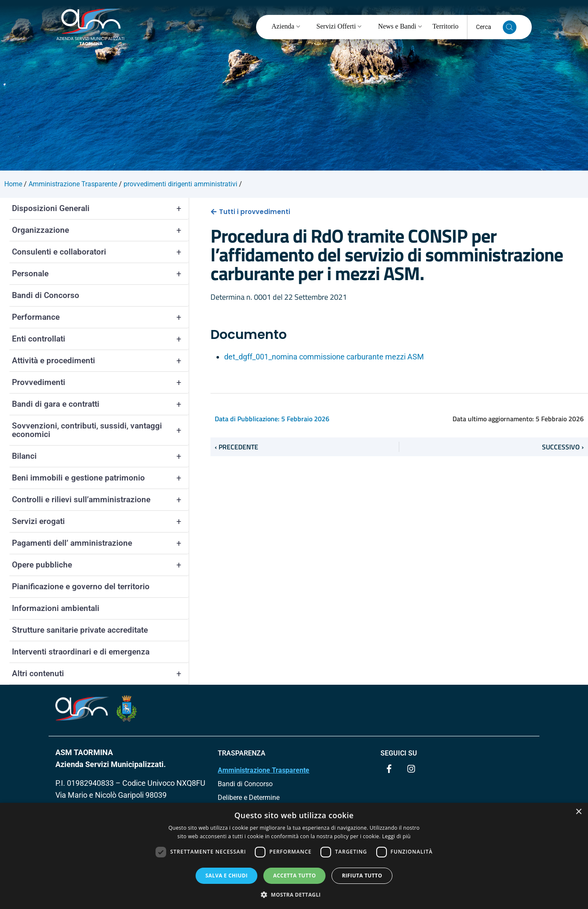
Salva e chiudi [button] (226, 876)
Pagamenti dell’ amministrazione (100, 543)
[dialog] (294, 856)
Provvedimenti (100, 382)
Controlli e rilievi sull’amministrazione (100, 500)
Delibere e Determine (249, 798)
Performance (100, 317)
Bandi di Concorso (46, 295)
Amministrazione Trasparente (264, 770)
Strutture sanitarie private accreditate (80, 630)
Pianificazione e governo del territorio (81, 586)
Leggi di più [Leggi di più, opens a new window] (396, 836)
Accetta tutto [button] (294, 876)
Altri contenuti (100, 674)
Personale (100, 274)
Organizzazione (100, 230)
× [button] (578, 812)
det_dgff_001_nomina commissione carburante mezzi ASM (324, 357)
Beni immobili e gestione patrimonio (100, 478)
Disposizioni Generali (100, 208)
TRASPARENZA (242, 753)
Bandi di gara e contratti (100, 404)
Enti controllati (100, 339)
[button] (294, 895)
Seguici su (399, 753)
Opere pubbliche (100, 565)
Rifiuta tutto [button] (362, 876)
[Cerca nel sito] (510, 27)
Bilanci (100, 456)
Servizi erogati (100, 521)
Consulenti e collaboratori (100, 252)
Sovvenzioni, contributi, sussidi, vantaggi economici (100, 430)
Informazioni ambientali (56, 608)
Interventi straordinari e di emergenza (81, 652)
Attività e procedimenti (100, 361)
